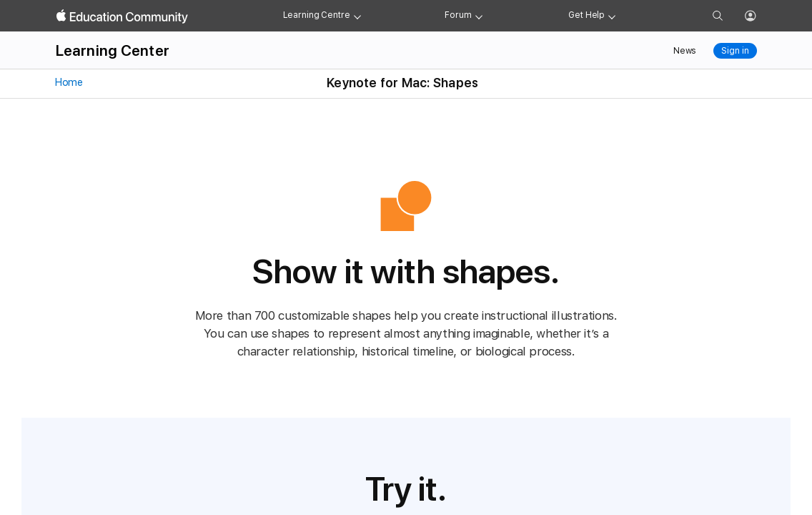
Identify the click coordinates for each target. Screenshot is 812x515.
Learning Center (113, 50)
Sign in (735, 51)
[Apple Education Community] (122, 16)
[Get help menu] (612, 16)
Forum (458, 15)
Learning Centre (317, 15)
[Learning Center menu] (357, 16)
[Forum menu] (479, 16)
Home (68, 82)
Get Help (586, 15)
